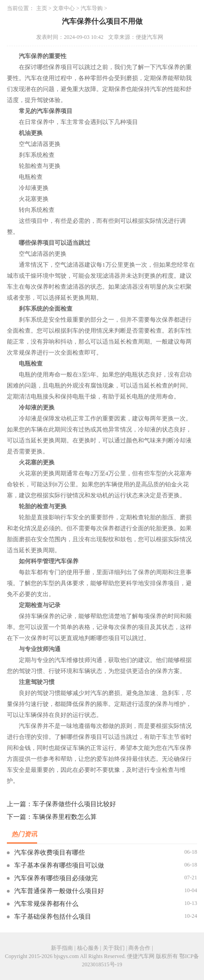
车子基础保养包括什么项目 (53, 917)
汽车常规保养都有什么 (46, 904)
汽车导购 (92, 8)
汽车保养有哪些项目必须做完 (56, 878)
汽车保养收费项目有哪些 (50, 853)
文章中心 (64, 8)
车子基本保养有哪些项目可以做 (59, 865)
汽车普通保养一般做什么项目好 (59, 891)
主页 (42, 8)
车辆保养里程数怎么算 (65, 817)
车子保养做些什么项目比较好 (74, 804)
